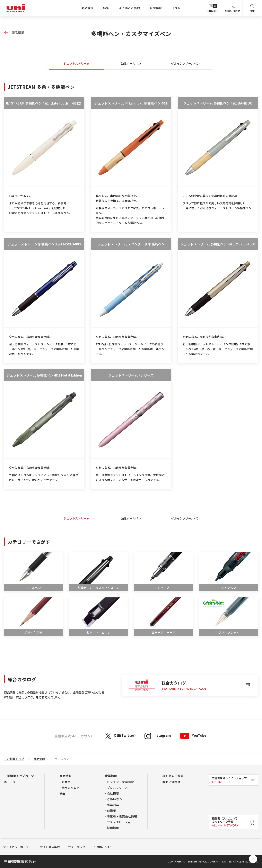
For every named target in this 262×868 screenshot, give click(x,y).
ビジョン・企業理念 (121, 782)
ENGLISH (213, 8)
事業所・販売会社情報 (122, 816)
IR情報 (176, 8)
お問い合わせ (233, 8)
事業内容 (113, 805)
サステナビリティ (119, 822)
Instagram (158, 736)
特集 (106, 8)
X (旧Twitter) (120, 736)
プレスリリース (117, 788)
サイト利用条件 (50, 847)
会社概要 (113, 793)
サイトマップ (77, 847)
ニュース (10, 782)
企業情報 (156, 8)
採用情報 (113, 828)
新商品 (66, 782)
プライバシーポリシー (17, 847)
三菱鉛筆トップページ (19, 776)
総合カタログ (71, 788)
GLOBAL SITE (102, 847)
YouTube (193, 736)
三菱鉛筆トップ (14, 759)
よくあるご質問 (129, 8)
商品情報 (87, 8)
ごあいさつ (115, 799)
